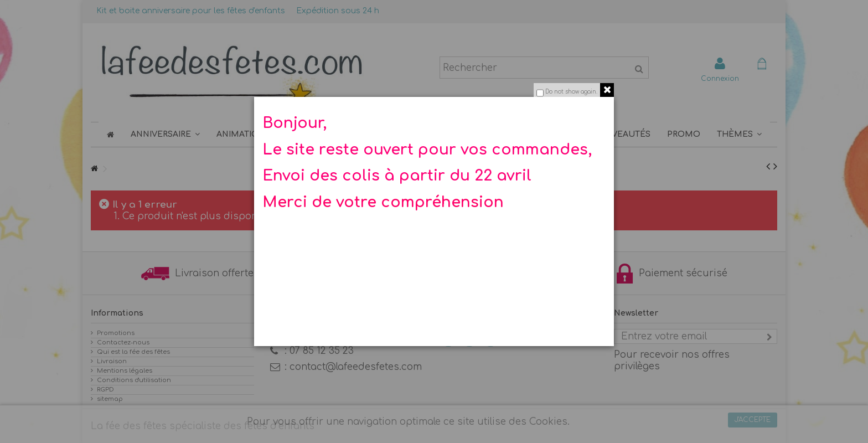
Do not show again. (571, 92)
